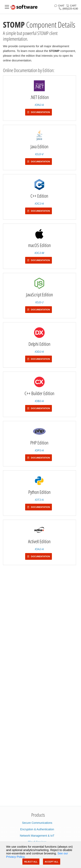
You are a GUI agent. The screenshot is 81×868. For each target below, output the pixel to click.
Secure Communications (37, 823)
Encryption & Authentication (37, 829)
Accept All (52, 862)
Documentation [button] (39, 112)
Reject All (31, 862)
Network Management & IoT (37, 836)
